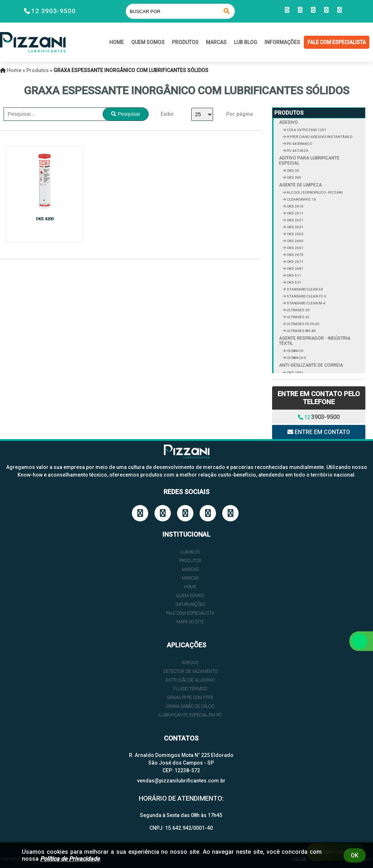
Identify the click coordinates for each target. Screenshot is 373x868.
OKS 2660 (295, 241)
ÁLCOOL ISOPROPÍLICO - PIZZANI (314, 192)
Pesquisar (126, 114)
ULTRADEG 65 (298, 317)
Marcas (216, 42)
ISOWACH (295, 351)
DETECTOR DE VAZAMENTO (190, 671)
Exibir (167, 114)
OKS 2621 (295, 220)
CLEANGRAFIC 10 (301, 199)
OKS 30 (292, 171)
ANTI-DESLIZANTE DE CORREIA (311, 365)
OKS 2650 (295, 234)
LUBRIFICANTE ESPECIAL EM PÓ (190, 715)
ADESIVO (288, 122)
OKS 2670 (295, 255)
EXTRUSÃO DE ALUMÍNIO (190, 680)
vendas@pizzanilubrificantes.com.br (181, 781)
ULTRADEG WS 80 (301, 331)
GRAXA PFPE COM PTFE (190, 698)
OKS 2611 (295, 213)
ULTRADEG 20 (298, 310)
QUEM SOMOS (148, 42)
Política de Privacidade (70, 859)
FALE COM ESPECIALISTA (337, 42)
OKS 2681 (295, 269)
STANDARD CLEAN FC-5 (306, 296)
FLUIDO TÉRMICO (190, 689)
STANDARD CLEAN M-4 (306, 303)
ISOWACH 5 (296, 358)
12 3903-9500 (54, 11)
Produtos (185, 42)
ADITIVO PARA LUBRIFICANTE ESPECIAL (309, 161)
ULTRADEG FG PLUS (303, 324)
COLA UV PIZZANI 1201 (306, 130)
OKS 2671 (295, 262)
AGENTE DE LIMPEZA (301, 185)
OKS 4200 (45, 219)
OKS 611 (294, 275)
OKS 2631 (295, 227)
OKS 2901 (295, 373)
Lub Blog (246, 42)
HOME (117, 42)
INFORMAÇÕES (282, 42)
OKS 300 (294, 177)
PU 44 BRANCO (299, 144)
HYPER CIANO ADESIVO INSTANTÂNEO (319, 137)
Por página (239, 114)
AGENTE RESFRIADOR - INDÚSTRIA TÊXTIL (315, 341)
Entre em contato (319, 432)
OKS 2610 (295, 206)
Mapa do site (190, 622)
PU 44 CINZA (297, 151)
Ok (355, 855)
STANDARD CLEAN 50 (305, 289)
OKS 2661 (295, 248)
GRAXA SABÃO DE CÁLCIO (190, 706)
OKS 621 (294, 282)
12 (319, 417)
